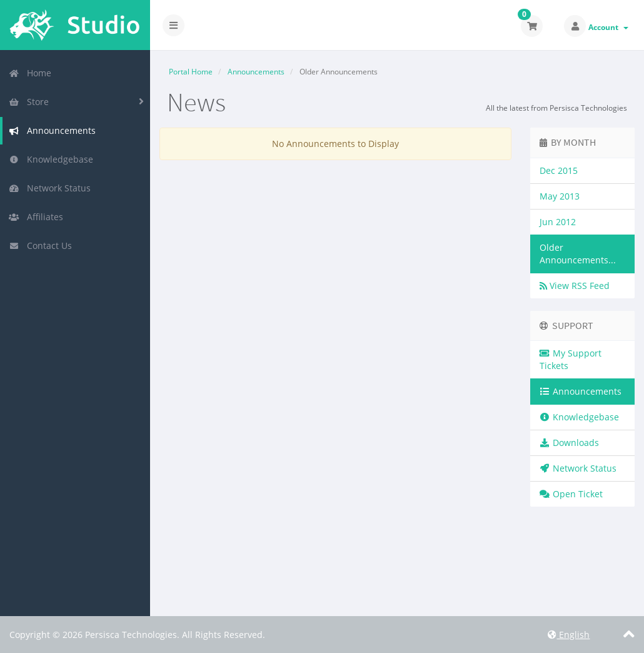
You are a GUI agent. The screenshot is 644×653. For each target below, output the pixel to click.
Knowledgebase (51, 159)
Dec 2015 (559, 170)
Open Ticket (571, 494)
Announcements (52, 130)
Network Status (50, 188)
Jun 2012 (558, 222)
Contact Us (40, 246)
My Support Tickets (571, 359)
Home (30, 73)
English (569, 635)
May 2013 (560, 196)
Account (608, 27)
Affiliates (36, 217)
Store (29, 102)
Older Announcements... (578, 254)
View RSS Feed (575, 286)
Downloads (570, 443)
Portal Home (191, 72)
